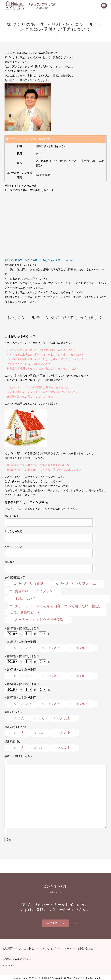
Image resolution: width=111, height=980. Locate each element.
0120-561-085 (9, 965)
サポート (67, 949)
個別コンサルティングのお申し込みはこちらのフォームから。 (40, 260)
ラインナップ (48, 949)
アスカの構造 (26, 949)
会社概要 (8, 949)
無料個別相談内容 (57, 599)
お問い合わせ (85, 949)
